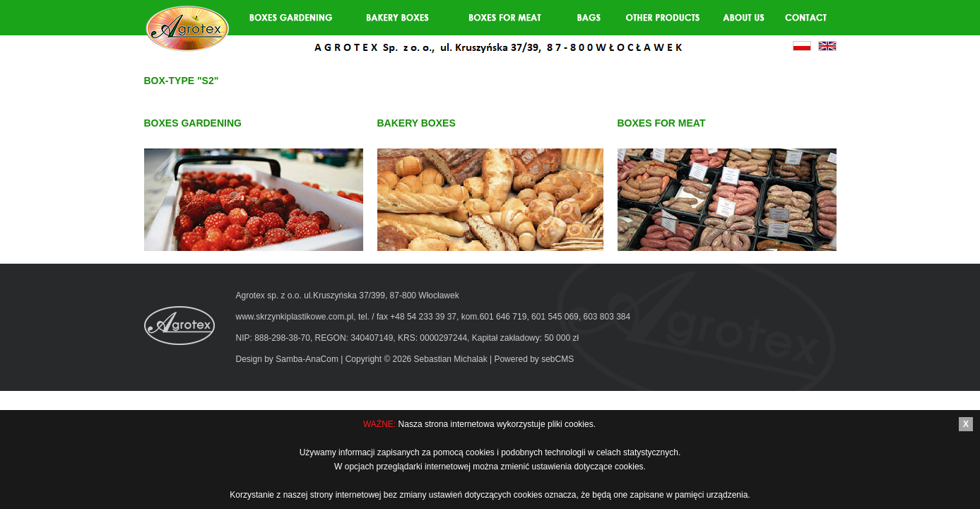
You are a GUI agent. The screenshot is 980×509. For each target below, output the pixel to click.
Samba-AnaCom (307, 359)
